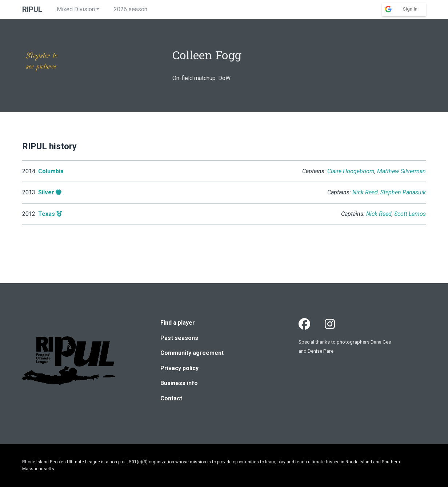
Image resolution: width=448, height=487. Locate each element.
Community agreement (192, 353)
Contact (171, 398)
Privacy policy (179, 368)
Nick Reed (365, 192)
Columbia (51, 171)
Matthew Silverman (401, 171)
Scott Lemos (410, 214)
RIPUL (32, 9)
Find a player (178, 323)
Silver (46, 192)
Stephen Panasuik (403, 192)
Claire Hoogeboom (351, 171)
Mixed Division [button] (76, 9)
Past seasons (179, 338)
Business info (179, 383)
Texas (47, 214)
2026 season (131, 9)
